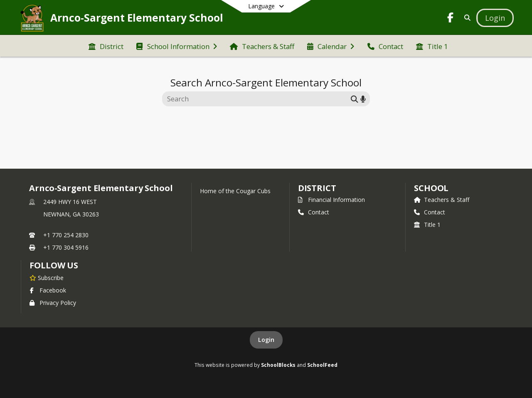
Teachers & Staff (442, 200)
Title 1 (427, 225)
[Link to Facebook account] (451, 19)
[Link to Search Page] (466, 18)
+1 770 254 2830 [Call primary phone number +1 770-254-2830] (66, 235)
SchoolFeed (322, 365)
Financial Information (331, 200)
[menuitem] (106, 46)
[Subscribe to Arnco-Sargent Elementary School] (47, 278)
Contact (314, 212)
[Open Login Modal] (495, 18)
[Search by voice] (363, 99)
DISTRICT (317, 188)
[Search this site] (257, 99)
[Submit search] (355, 99)
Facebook (48, 290)
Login (266, 340)
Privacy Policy (53, 303)
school (431, 188)
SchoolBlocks (278, 365)
